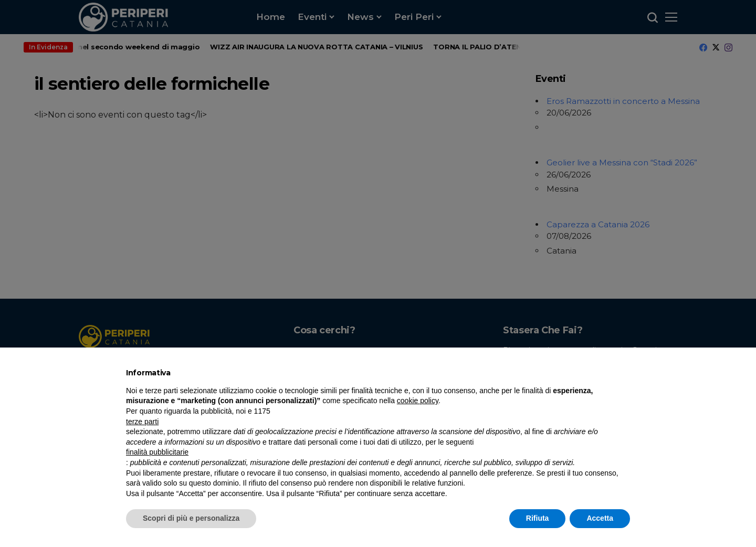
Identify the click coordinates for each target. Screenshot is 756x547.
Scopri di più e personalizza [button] (191, 518)
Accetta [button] (600, 518)
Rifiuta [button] (538, 518)
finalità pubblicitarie (157, 452)
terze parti (142, 422)
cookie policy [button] (418, 401)
